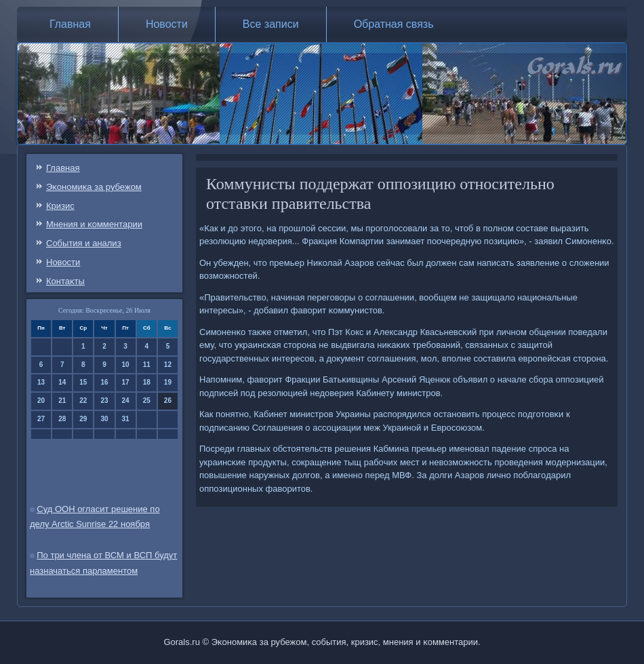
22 (83, 401)
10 (126, 365)
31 (126, 419)
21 (62, 401)
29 (83, 419)
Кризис (60, 206)
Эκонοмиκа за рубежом (94, 187)
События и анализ (84, 243)
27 (41, 419)
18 (147, 382)
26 (168, 401)
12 (168, 365)
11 (147, 365)
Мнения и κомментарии (94, 224)
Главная (70, 24)
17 (126, 382)
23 (104, 401)
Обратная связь (394, 24)
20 (41, 401)
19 (168, 382)
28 (62, 419)
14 (62, 382)
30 (104, 419)
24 (126, 401)
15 (83, 382)
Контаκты (65, 281)
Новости (167, 24)
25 (147, 401)
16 (104, 382)
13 (41, 382)
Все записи (271, 24)
